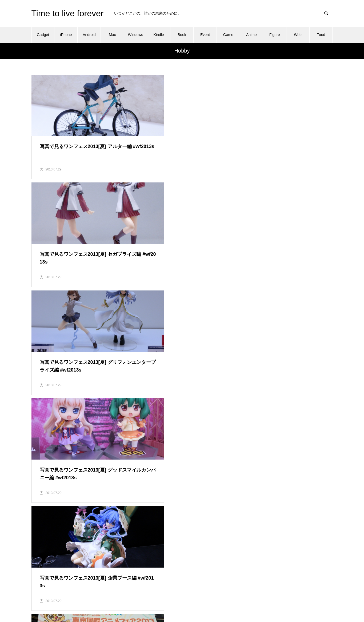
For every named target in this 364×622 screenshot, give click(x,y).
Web (298, 35)
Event (205, 35)
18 (78, 446)
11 (182, 433)
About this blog (251, 538)
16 (52, 446)
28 (209, 446)
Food (321, 35)
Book (182, 35)
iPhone (66, 35)
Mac (112, 35)
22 (130, 446)
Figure (275, 35)
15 (39, 446)
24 (156, 446)
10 (169, 433)
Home (244, 561)
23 (143, 446)
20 (104, 446)
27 (195, 446)
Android (89, 35)
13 (209, 433)
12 (195, 433)
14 (222, 433)
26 (182, 446)
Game (228, 35)
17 (65, 446)
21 (117, 446)
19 (91, 446)
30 (124, 459)
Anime (251, 35)
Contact (245, 549)
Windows (136, 35)
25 (169, 446)
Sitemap (245, 583)
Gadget (43, 35)
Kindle (159, 35)
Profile (244, 572)
